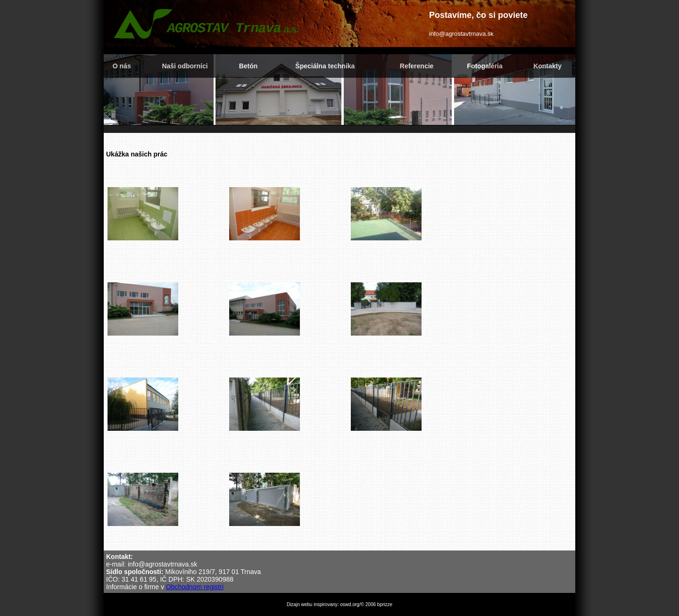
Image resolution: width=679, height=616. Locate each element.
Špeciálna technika (325, 66)
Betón (248, 66)
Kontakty (547, 66)
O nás (122, 66)
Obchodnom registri (195, 587)
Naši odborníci (185, 66)
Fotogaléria (484, 66)
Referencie (417, 66)
